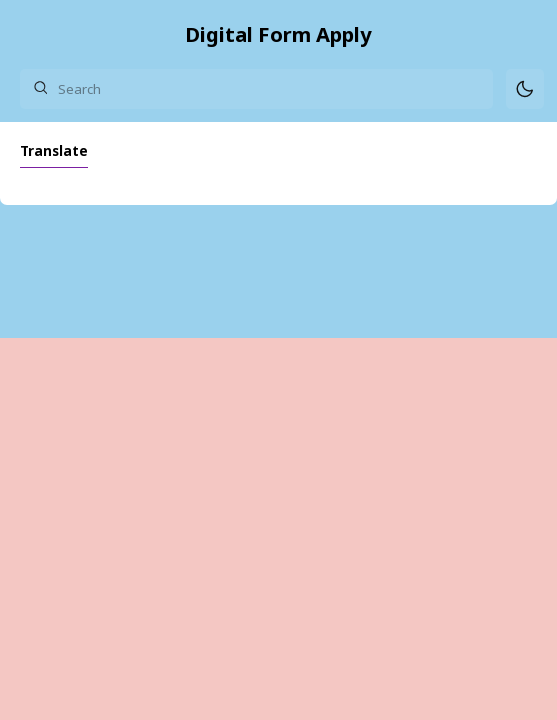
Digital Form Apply (278, 34)
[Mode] (525, 89)
